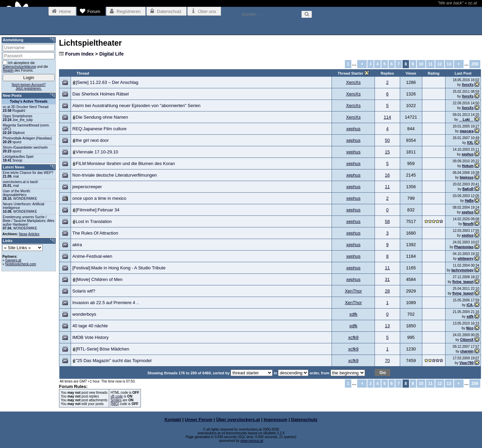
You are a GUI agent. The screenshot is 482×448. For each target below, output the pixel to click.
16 (387, 175)
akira (77, 245)
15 (387, 152)
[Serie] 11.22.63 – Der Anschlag (107, 82)
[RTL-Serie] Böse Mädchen (103, 349)
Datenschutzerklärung (19, 67)
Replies (387, 73)
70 (387, 361)
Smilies (116, 400)
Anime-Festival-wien (92, 256)
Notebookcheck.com (21, 264)
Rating (434, 73)
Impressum (275, 420)
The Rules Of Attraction (95, 233)
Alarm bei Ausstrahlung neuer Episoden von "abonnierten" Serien (136, 106)
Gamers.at (13, 260)
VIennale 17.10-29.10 (97, 152)
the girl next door (92, 140)
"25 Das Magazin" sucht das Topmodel (114, 361)
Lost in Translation (94, 221)
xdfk (353, 314)
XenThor (353, 291)
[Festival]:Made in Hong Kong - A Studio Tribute (119, 268)
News (23, 234)
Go (383, 372)
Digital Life (112, 54)
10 (421, 64)
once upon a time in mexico (99, 198)
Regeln (8, 70)
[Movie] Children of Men (99, 279)
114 (388, 117)
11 (430, 64)
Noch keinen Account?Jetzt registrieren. (29, 87)
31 (387, 279)
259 (475, 64)
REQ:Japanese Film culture (99, 129)
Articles (34, 234)
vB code (117, 396)
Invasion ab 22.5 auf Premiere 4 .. (106, 303)
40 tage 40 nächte (90, 326)
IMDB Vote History (90, 337)
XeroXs (354, 82)
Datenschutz (304, 420)
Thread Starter (351, 73)
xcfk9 (353, 337)
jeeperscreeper (87, 187)
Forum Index (79, 54)
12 (440, 64)
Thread (83, 73)
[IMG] (115, 404)
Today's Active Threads (29, 101)
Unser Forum (199, 420)
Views (411, 73)
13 (449, 64)
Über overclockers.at (238, 420)
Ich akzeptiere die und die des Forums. (25, 66)
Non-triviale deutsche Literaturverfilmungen (115, 175)
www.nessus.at (252, 441)
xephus (353, 129)
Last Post (463, 73)
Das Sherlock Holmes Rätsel (100, 94)
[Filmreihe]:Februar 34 (98, 210)
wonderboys (84, 314)
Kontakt (173, 420)
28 (387, 291)
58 (387, 221)
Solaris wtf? (84, 291)
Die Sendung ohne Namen (102, 117)
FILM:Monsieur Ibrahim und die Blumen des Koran (125, 163)
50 (387, 140)
